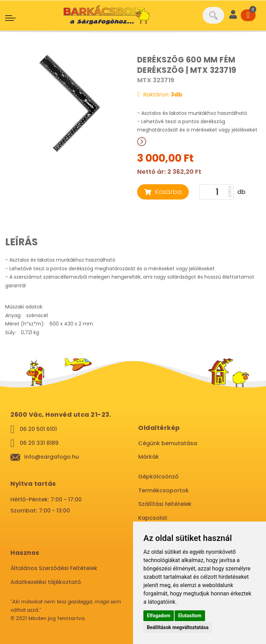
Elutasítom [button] (190, 616)
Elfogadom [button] (159, 616)
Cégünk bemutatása (168, 443)
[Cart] (248, 15)
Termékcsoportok (163, 490)
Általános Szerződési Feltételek (54, 568)
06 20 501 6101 (38, 429)
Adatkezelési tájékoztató (46, 582)
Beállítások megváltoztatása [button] (178, 627)
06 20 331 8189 (39, 443)
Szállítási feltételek (165, 504)
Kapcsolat (153, 518)
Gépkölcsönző (158, 477)
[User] (233, 15)
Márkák (149, 457)
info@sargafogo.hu (52, 457)
